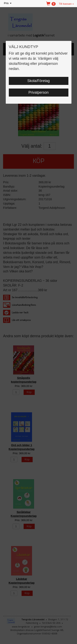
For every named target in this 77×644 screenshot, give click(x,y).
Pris (8, 3)
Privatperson (38, 92)
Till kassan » (66, 4)
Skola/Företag (38, 81)
